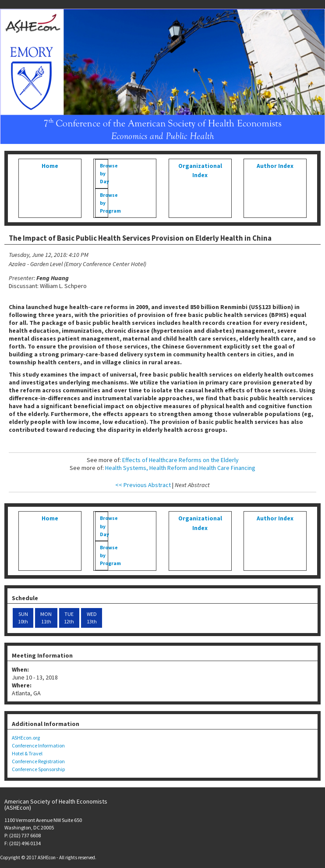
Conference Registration (38, 761)
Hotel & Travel (27, 753)
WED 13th (92, 618)
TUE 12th (69, 618)
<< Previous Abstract (143, 485)
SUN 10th (23, 618)
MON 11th (46, 618)
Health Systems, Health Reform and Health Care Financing (180, 468)
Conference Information (38, 745)
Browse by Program (104, 203)
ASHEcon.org (26, 738)
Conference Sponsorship (38, 769)
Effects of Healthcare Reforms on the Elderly (180, 460)
